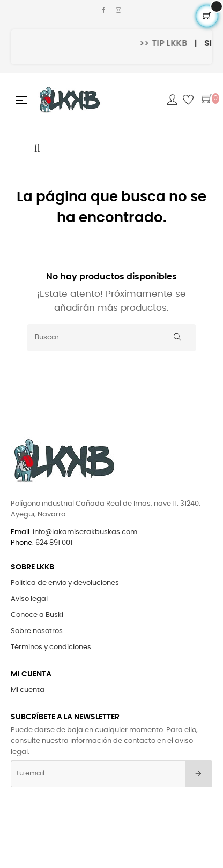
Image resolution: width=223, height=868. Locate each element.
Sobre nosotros (37, 631)
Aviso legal (29, 599)
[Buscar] (111, 338)
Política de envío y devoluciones (65, 583)
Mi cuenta (28, 690)
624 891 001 (54, 543)
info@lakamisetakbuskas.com (84, 532)
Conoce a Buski (37, 615)
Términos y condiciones (51, 647)
